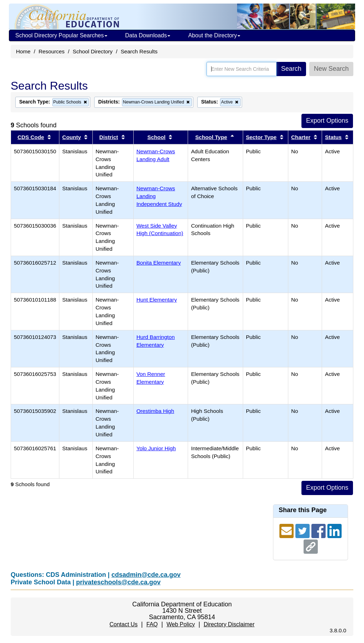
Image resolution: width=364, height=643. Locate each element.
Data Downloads (148, 35)
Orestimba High (155, 411)
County (72, 137)
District (109, 137)
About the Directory (214, 35)
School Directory (92, 51)
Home (23, 51)
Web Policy (181, 624)
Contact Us (124, 624)
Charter (301, 137)
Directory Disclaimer (229, 624)
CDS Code (31, 137)
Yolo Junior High (156, 448)
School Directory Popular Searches (61, 35)
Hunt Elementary (157, 300)
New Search (331, 69)
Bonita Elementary (159, 263)
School (157, 137)
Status (333, 137)
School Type (211, 137)
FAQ (152, 624)
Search (291, 69)
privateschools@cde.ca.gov (118, 582)
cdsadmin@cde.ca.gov (146, 575)
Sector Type (261, 137)
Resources (52, 51)
